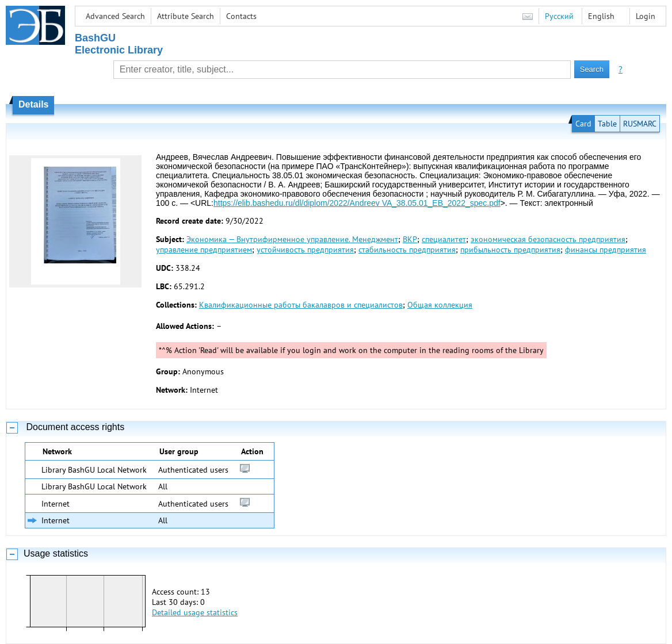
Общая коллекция (440, 305)
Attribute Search (186, 16)
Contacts (241, 16)
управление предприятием (204, 250)
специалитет (444, 239)
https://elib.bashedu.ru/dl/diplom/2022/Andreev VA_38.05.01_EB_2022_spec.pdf (357, 203)
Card (583, 124)
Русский (559, 16)
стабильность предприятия (407, 250)
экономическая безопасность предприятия (548, 239)
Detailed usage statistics (195, 612)
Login (646, 16)
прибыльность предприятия (510, 250)
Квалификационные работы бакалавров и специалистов (301, 305)
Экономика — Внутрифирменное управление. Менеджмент (292, 239)
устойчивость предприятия (305, 250)
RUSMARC (640, 124)
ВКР (410, 239)
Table (607, 124)
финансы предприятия (606, 250)
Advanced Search (115, 16)
